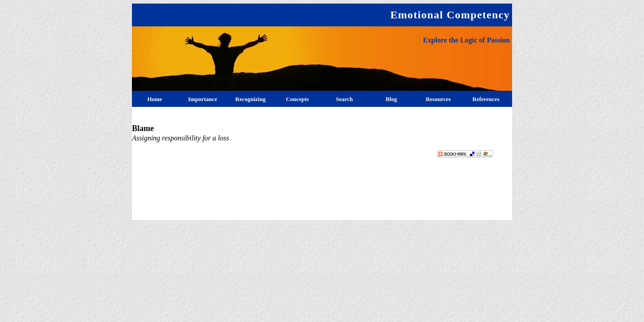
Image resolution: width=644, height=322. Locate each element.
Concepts (297, 99)
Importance (203, 99)
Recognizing (250, 99)
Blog (391, 99)
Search (344, 99)
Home (155, 99)
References (486, 99)
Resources (438, 99)
